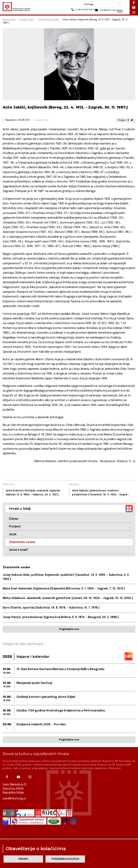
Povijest (15, 526)
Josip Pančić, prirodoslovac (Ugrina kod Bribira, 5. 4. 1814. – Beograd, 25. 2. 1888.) (61, 618)
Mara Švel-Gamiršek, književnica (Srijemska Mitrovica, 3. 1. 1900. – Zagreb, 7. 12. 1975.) (64, 589)
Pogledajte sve (69, 630)
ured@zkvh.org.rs (15, 799)
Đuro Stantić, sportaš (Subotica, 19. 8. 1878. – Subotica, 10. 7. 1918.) (51, 608)
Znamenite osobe (49, 20)
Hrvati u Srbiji (27, 20)
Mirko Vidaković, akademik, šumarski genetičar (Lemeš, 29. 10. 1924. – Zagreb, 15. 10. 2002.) (68, 598)
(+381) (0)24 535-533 (75, 11)
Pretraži (117, 4)
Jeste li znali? (19, 550)
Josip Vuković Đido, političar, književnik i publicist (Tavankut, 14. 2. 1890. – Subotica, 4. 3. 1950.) (66, 577)
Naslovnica (9, 20)
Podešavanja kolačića (65, 859)
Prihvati (23, 859)
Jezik (13, 534)
